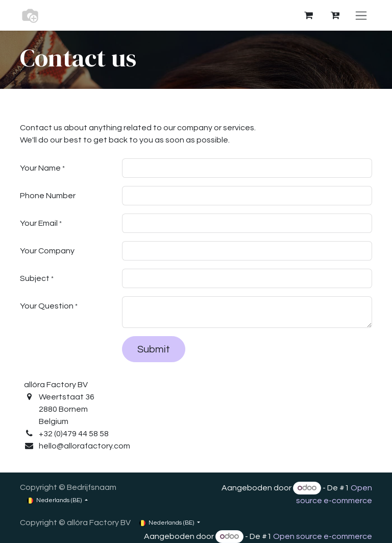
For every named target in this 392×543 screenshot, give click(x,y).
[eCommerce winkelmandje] (308, 15)
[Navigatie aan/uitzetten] (361, 15)
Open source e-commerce (323, 536)
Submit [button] (154, 349)
